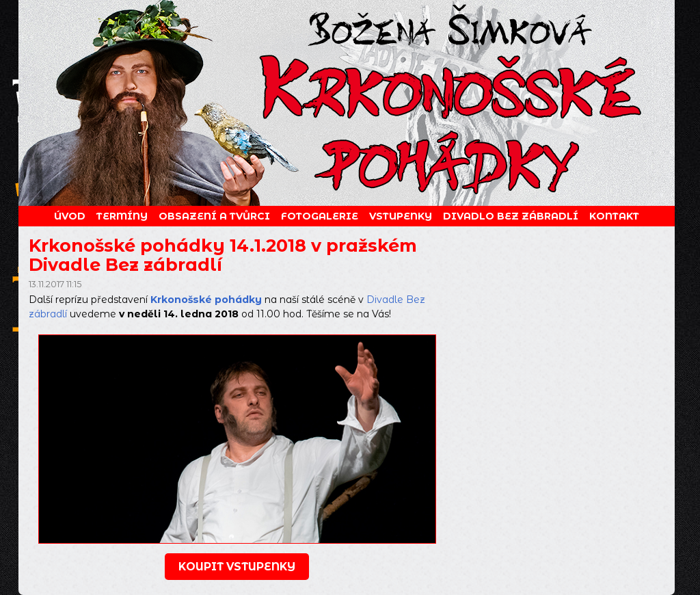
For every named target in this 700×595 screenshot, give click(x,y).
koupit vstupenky (237, 567)
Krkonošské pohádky (206, 300)
